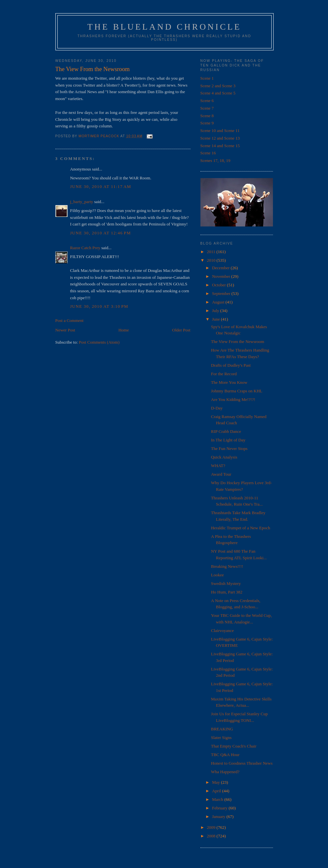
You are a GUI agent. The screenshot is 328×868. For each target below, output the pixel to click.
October (219, 285)
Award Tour (221, 474)
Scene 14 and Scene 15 (220, 146)
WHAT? (218, 466)
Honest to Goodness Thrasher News (242, 763)
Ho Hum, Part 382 (227, 592)
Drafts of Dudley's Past (231, 365)
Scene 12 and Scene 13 (220, 138)
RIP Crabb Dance (226, 431)
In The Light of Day (228, 440)
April (217, 791)
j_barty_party (82, 202)
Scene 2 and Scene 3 (218, 86)
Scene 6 (207, 101)
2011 (212, 252)
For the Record (224, 374)
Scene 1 (207, 78)
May (216, 782)
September (222, 293)
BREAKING (222, 729)
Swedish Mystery (226, 583)
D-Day (217, 408)
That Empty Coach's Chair (234, 746)
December (221, 268)
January (219, 816)
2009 (212, 827)
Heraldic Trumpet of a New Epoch (240, 528)
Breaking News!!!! (227, 566)
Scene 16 (208, 153)
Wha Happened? (225, 772)
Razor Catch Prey (85, 248)
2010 (212, 260)
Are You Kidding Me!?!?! (233, 399)
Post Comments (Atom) (99, 342)
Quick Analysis (224, 457)
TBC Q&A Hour (225, 755)
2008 (212, 836)
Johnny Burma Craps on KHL (237, 391)
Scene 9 (207, 123)
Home (124, 330)
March (218, 799)
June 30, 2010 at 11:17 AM (101, 186)
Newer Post (65, 330)
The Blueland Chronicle (164, 27)
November (222, 276)
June (216, 319)
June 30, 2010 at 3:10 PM (99, 306)
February (220, 808)
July (216, 311)
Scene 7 (207, 108)
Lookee (217, 575)
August (219, 302)
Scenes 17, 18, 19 (215, 160)
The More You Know (229, 382)
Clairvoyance (222, 631)
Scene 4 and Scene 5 (218, 93)
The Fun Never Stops (229, 448)
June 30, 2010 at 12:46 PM (101, 233)
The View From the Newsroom (238, 342)
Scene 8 (207, 116)
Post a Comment (70, 320)
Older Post (181, 330)
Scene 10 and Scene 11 (220, 131)
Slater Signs (221, 737)
